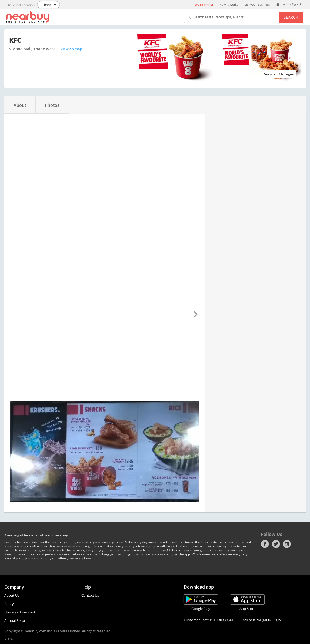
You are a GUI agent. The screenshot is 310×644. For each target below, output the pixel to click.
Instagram (287, 544)
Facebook (265, 544)
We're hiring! (204, 4)
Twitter (276, 544)
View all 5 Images (279, 74)
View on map (71, 49)
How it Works (229, 4)
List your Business (257, 4)
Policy (9, 604)
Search (291, 17)
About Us (12, 595)
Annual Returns (17, 620)
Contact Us (90, 595)
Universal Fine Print (20, 612)
